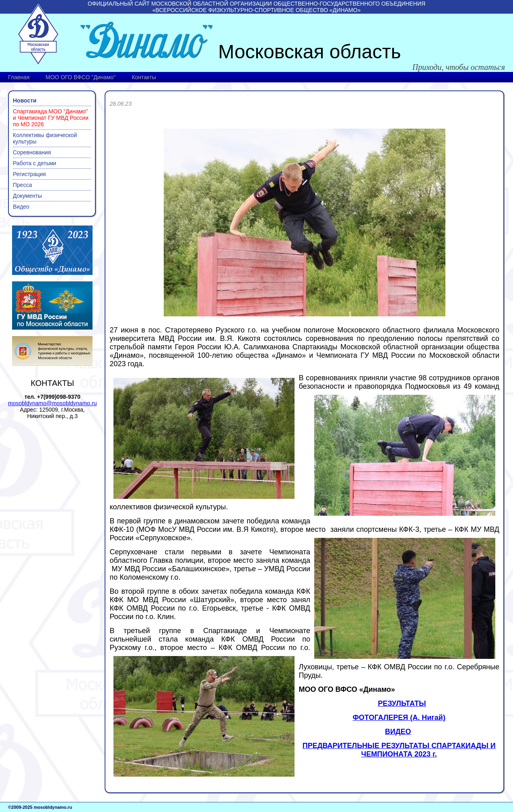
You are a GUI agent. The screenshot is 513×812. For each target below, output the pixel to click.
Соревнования (32, 152)
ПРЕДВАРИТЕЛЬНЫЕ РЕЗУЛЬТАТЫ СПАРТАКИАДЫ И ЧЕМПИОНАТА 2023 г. (399, 750)
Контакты (144, 77)
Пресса (22, 185)
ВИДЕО (398, 732)
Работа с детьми (35, 163)
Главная (19, 77)
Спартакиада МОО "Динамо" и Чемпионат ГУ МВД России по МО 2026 (51, 118)
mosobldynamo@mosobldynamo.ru (52, 403)
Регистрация (29, 174)
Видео (21, 207)
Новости (25, 100)
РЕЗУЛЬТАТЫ (402, 703)
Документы (27, 196)
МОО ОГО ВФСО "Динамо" (80, 77)
